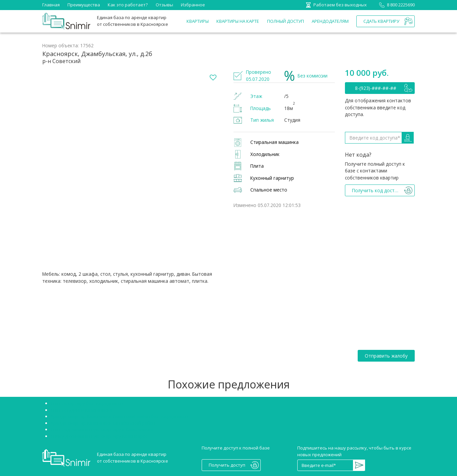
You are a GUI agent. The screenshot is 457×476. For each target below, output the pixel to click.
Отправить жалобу (386, 356)
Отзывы (164, 5)
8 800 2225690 (396, 5)
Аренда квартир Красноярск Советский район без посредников (119, 416)
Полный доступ (286, 21)
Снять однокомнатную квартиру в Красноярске (102, 429)
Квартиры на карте (238, 21)
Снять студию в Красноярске (82, 410)
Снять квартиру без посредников (87, 403)
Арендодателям (330, 21)
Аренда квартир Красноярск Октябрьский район (103, 423)
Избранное (193, 5)
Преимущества (84, 5)
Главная (51, 5)
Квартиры (198, 21)
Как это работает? (128, 5)
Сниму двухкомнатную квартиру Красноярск (99, 436)
